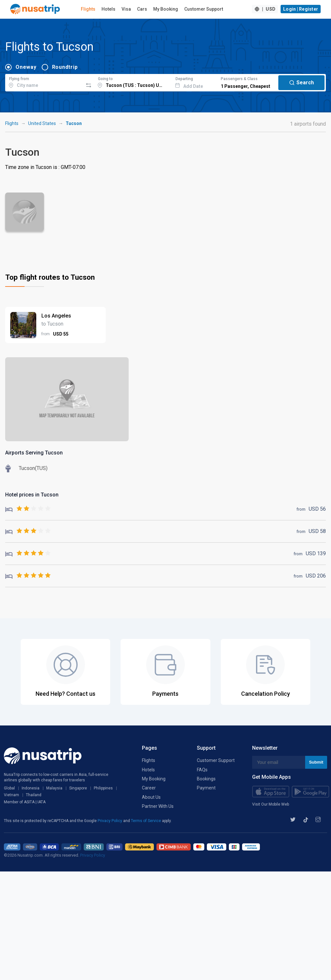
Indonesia (31, 788)
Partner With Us (158, 806)
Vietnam (11, 795)
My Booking (166, 9)
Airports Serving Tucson (34, 453)
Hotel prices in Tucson (32, 495)
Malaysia (54, 788)
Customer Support (204, 9)
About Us (151, 797)
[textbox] (44, 82)
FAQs (202, 770)
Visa (126, 9)
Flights (88, 9)
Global (9, 788)
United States (42, 123)
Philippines (103, 788)
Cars (142, 9)
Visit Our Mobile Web (271, 804)
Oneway (26, 67)
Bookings (206, 779)
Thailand (34, 795)
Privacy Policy (110, 821)
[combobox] (44, 82)
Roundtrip (65, 67)
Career (149, 788)
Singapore (78, 788)
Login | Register (301, 9)
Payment (206, 788)
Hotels (108, 9)
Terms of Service (146, 821)
